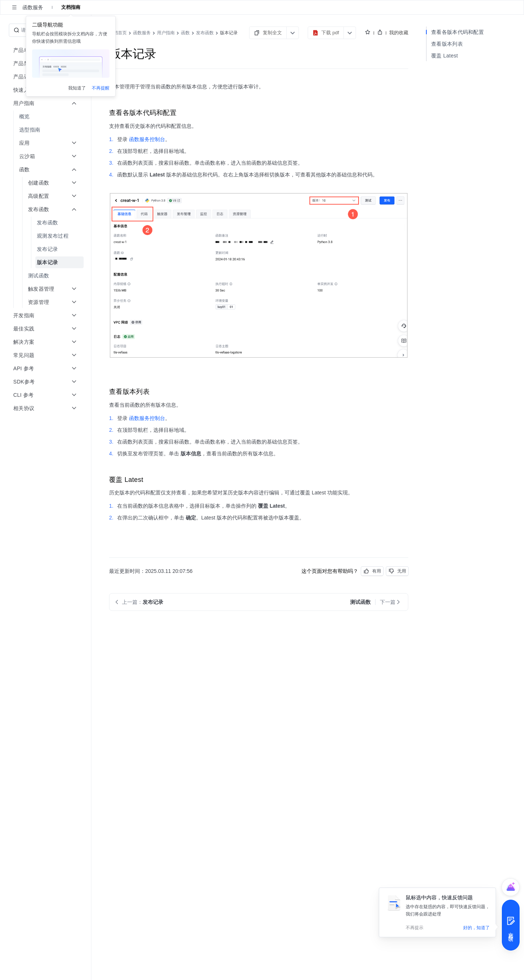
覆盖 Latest (445, 56)
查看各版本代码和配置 (457, 32)
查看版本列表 (447, 44)
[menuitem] (46, 116)
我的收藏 (399, 33)
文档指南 (71, 7)
